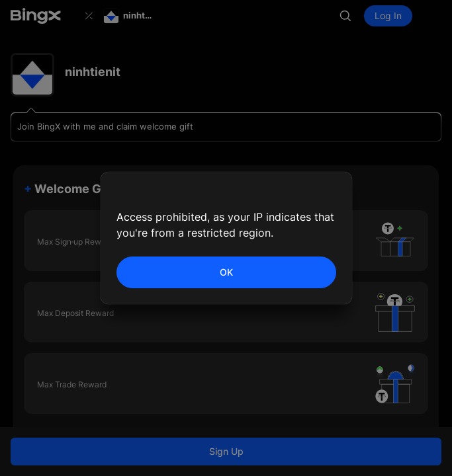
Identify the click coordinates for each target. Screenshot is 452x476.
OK (226, 272)
